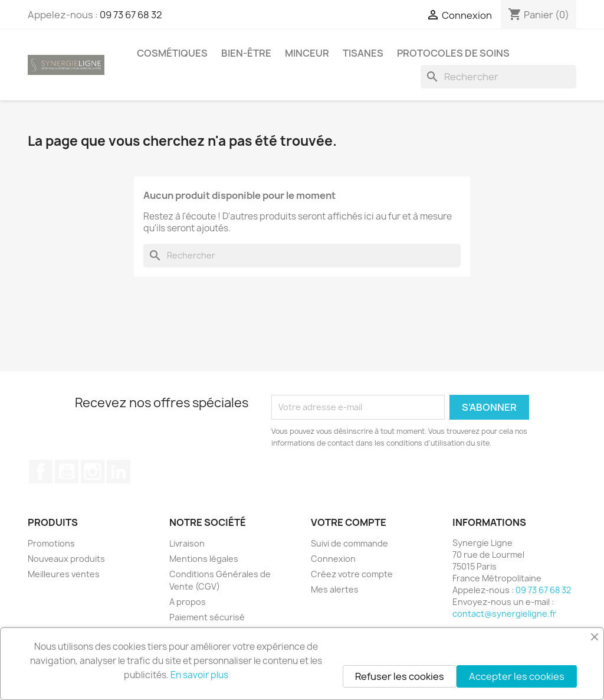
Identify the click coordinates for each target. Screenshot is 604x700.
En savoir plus (199, 675)
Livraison (187, 543)
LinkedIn (119, 472)
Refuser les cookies (400, 676)
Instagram (93, 472)
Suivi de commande (349, 543)
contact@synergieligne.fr (504, 614)
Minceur (307, 53)
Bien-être (246, 53)
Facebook (41, 472)
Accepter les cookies (517, 676)
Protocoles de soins (453, 53)
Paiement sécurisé (207, 617)
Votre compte (349, 522)
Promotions (51, 543)
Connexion (333, 559)
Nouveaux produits (66, 559)
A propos (188, 602)
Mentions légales (204, 559)
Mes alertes (335, 589)
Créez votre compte (352, 574)
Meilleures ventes (64, 574)
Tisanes (363, 53)
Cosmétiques (172, 53)
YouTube (67, 472)
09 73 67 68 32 (131, 15)
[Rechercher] (498, 77)
